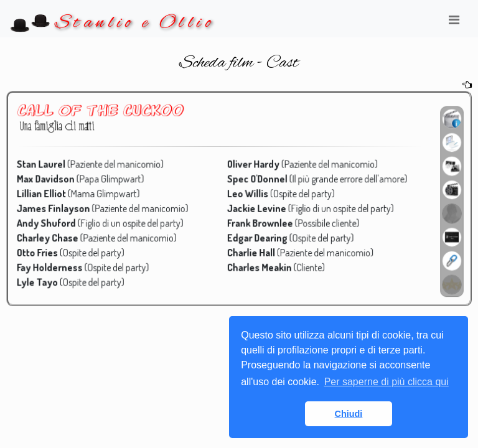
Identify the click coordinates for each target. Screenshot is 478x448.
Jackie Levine (256, 208)
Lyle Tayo (43, 280)
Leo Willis (247, 193)
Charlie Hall (251, 251)
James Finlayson (59, 208)
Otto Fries (43, 251)
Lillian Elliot (47, 193)
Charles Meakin (259, 265)
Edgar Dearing (257, 237)
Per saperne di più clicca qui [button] (387, 382)
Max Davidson (51, 179)
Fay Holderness (55, 265)
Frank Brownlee (260, 222)
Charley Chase (53, 237)
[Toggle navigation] (454, 23)
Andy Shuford (51, 222)
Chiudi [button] (349, 414)
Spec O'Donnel (257, 179)
